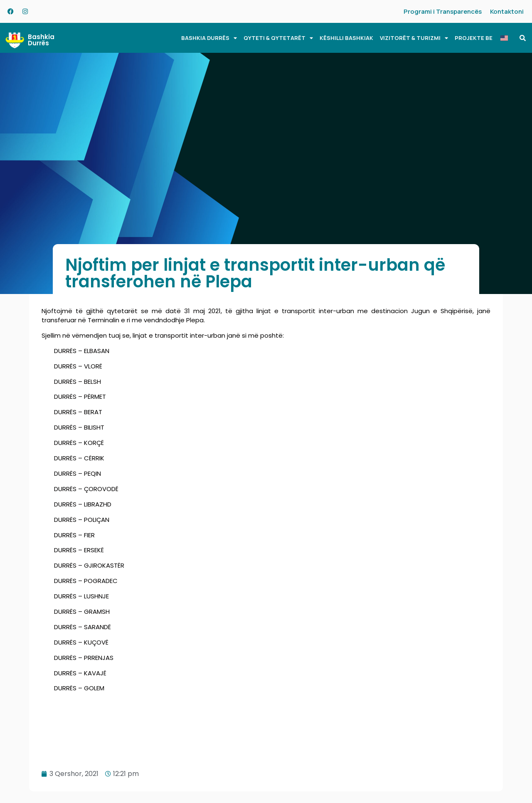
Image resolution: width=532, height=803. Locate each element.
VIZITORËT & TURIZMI (414, 38)
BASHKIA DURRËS (209, 38)
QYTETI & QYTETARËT (278, 38)
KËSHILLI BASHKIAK (346, 38)
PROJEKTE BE (474, 38)
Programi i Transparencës (443, 11)
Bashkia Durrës (41, 40)
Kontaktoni (507, 11)
